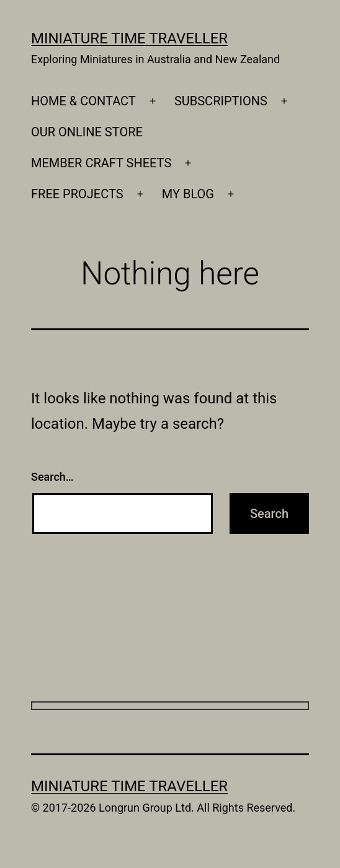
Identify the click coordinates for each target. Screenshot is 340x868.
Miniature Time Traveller (129, 38)
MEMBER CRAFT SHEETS (101, 163)
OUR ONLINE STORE (87, 132)
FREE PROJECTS (77, 194)
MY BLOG (188, 194)
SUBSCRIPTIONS (221, 101)
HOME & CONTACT (83, 101)
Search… (52, 477)
